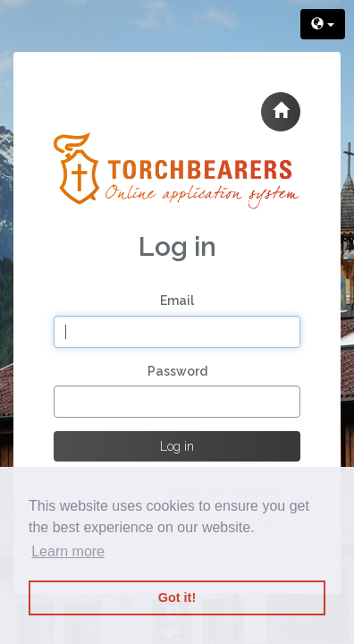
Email (177, 301)
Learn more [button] (68, 551)
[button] (281, 112)
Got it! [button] (177, 597)
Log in (177, 446)
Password (177, 371)
